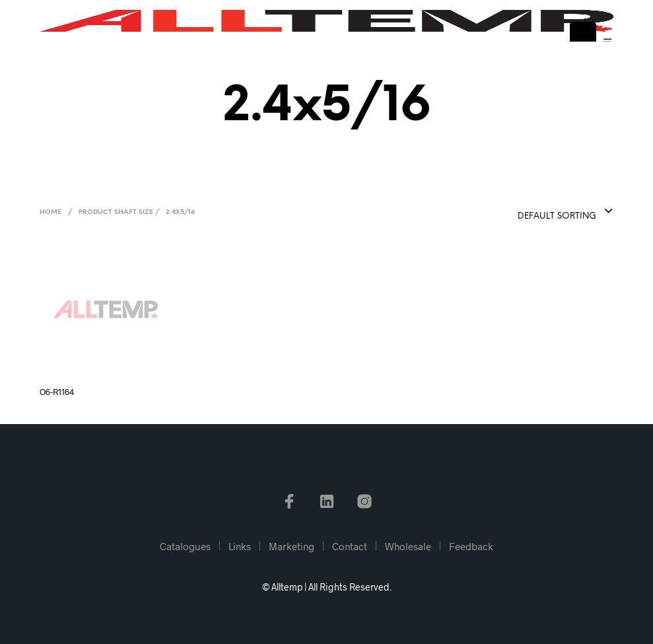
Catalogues (185, 546)
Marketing (292, 546)
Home (51, 212)
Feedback (471, 546)
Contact (350, 546)
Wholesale (408, 546)
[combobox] (533, 212)
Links (240, 546)
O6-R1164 (57, 392)
